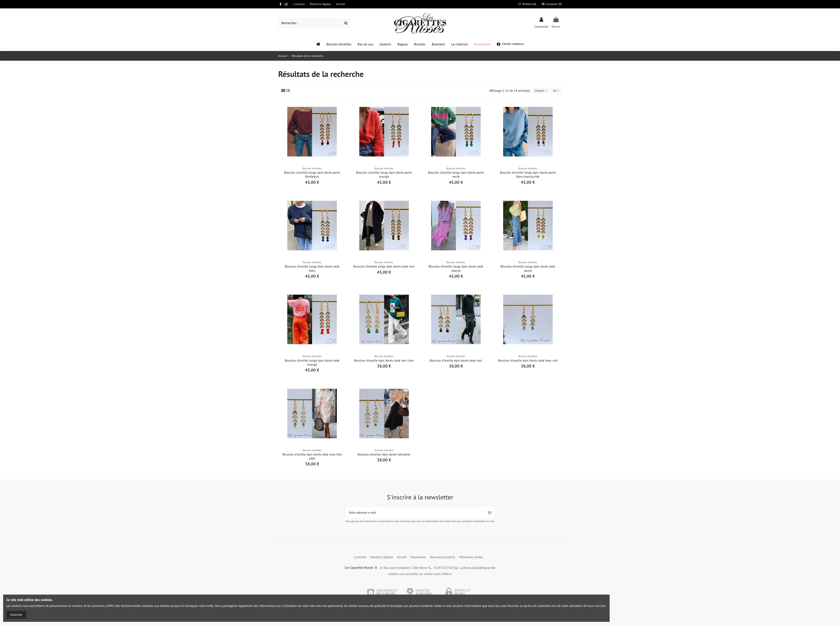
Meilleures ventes (471, 557)
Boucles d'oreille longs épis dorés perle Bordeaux (312, 174)
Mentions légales (321, 4)
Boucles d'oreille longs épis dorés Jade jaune (528, 268)
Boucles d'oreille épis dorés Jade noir (456, 360)
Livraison (299, 4)
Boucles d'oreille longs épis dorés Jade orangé (312, 362)
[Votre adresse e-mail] (415, 513)
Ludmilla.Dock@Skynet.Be (478, 568)
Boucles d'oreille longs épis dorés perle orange (384, 174)
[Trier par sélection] (541, 91)
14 (556, 91)
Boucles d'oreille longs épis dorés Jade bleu (312, 268)
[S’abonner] (490, 513)
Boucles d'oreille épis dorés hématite (384, 454)
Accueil (341, 4)
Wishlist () (527, 4)
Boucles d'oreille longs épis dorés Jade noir (384, 266)
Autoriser (16, 615)
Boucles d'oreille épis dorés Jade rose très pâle (312, 456)
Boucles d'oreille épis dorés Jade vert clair (384, 360)
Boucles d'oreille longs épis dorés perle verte (456, 174)
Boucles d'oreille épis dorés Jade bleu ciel (528, 360)
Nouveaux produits (443, 557)
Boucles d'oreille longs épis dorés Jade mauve (456, 268)
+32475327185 (444, 568)
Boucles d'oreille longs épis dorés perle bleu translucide (528, 174)
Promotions (418, 557)
